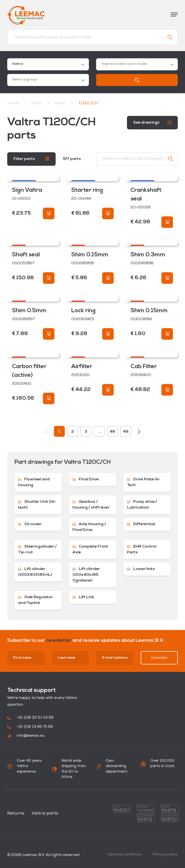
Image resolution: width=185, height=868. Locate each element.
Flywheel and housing (34, 482)
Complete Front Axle (90, 550)
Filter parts (31, 159)
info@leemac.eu (26, 736)
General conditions (125, 855)
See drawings (152, 123)
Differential (141, 524)
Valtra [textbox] (17, 64)
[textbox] (137, 64)
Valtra (60, 103)
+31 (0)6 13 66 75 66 (30, 727)
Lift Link (83, 597)
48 (112, 432)
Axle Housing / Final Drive (89, 527)
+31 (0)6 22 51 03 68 (30, 718)
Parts (37, 103)
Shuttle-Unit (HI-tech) (37, 505)
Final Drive (86, 479)
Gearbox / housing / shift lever (91, 505)
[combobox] (48, 64)
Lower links (141, 569)
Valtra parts (45, 813)
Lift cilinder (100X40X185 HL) (35, 572)
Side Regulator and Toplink (35, 600)
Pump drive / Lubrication (142, 505)
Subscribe (159, 658)
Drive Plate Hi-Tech (144, 482)
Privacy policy (165, 855)
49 (126, 432)
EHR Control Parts (142, 550)
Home (13, 103)
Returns (16, 813)
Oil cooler (30, 524)
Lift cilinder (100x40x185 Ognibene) (86, 575)
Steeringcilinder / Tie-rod (37, 550)
